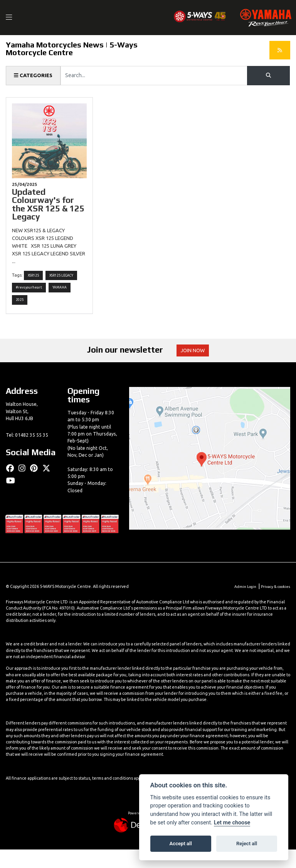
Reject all (247, 844)
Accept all (181, 844)
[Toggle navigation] (13, 18)
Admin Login (241, 605)
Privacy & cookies (274, 605)
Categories (34, 76)
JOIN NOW (196, 368)
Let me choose (232, 823)
